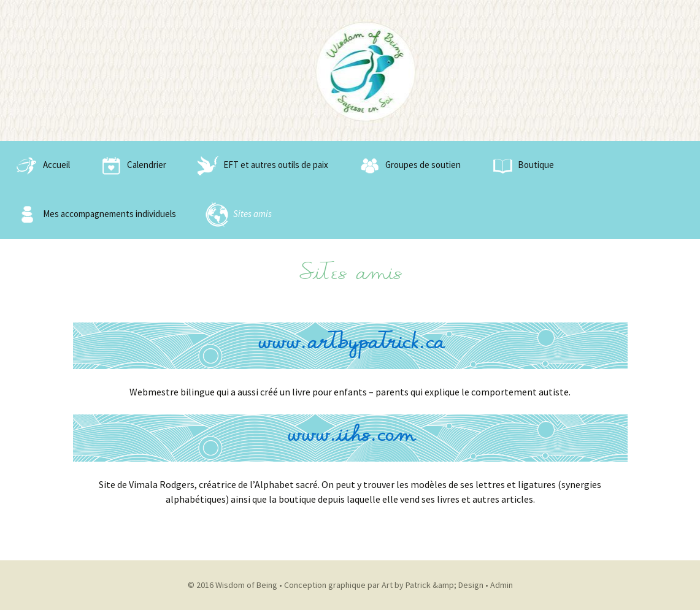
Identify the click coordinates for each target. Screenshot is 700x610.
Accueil (41, 166)
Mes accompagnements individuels (94, 215)
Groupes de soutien (408, 166)
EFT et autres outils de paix (260, 166)
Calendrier (131, 166)
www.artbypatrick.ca (350, 345)
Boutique (521, 166)
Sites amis (237, 215)
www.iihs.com (350, 438)
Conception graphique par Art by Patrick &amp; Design (384, 585)
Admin (502, 585)
